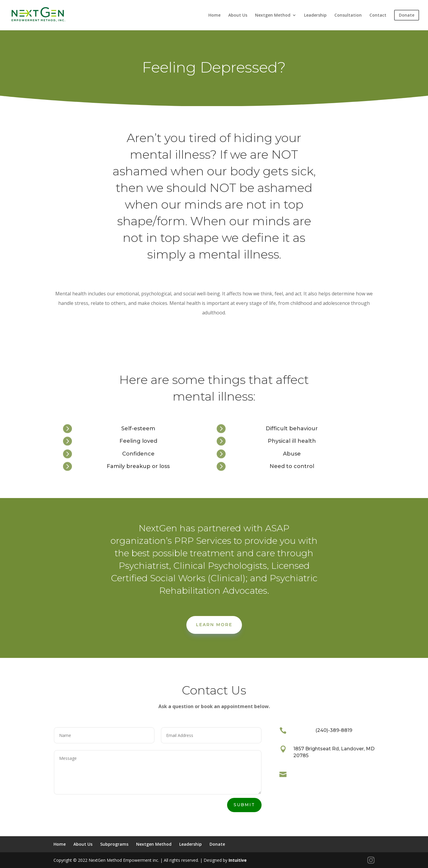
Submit (244, 805)
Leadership (315, 15)
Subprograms (114, 844)
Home (214, 15)
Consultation (348, 15)
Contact (378, 15)
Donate (217, 844)
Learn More (214, 625)
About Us (238, 15)
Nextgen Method (273, 15)
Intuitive (238, 860)
